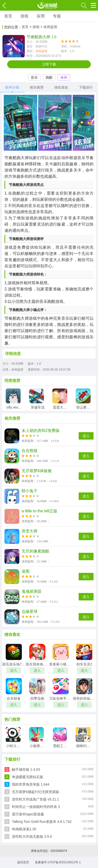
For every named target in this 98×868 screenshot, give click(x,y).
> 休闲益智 (49, 27)
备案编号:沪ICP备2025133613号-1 (58, 862)
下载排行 (86, 87)
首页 (8, 16)
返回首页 (23, 862)
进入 (86, 436)
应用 (41, 16)
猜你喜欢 (61, 87)
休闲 (64, 77)
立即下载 (49, 64)
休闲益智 (41, 51)
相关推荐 (37, 87)
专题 (57, 16)
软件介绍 (12, 87)
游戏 (24, 16)
